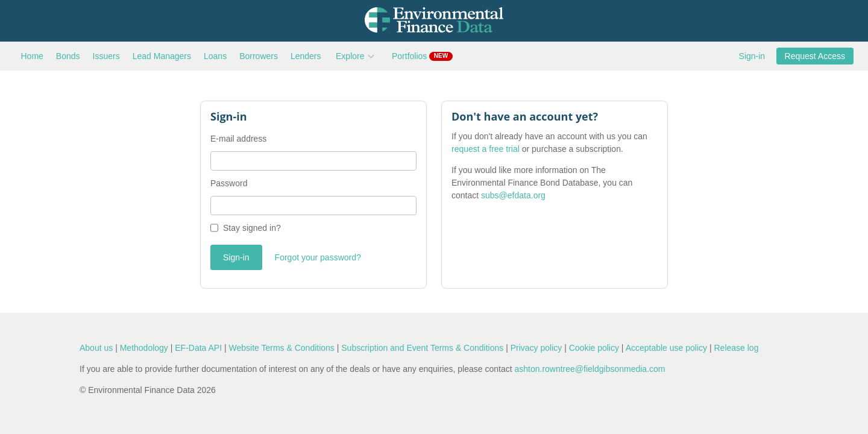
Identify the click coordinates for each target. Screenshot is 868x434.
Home (32, 56)
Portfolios (422, 56)
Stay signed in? (252, 228)
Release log (736, 348)
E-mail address (238, 139)
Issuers (106, 56)
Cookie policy (594, 348)
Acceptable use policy (666, 348)
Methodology (144, 348)
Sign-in (752, 56)
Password (229, 183)
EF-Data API (198, 348)
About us (96, 348)
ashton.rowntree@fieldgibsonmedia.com (590, 369)
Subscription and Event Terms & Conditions (422, 348)
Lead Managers (162, 56)
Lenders (306, 56)
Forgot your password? (318, 257)
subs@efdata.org (513, 195)
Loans (215, 56)
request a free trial (486, 149)
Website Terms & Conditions (282, 348)
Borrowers (259, 56)
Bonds (68, 56)
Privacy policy (536, 348)
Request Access (815, 56)
